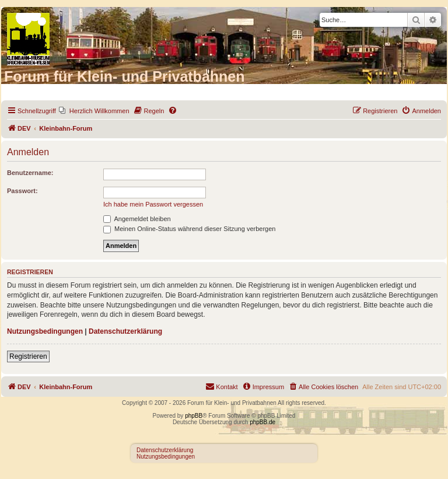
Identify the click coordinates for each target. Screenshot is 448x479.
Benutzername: (30, 173)
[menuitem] (94, 111)
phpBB (194, 416)
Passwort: (22, 191)
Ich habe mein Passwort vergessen (153, 204)
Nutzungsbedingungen (45, 331)
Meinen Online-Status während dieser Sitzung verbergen (189, 229)
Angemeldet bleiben (137, 219)
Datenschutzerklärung (125, 331)
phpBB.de (262, 422)
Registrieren (28, 356)
